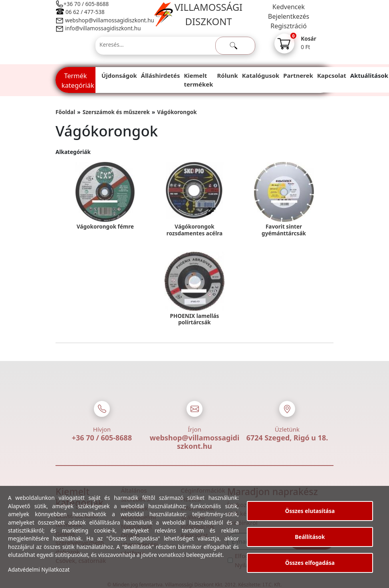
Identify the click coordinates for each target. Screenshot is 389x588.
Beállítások (310, 537)
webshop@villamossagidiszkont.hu (109, 20)
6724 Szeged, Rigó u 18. (287, 438)
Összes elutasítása (310, 511)
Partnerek (298, 75)
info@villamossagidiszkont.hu (103, 28)
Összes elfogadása (310, 563)
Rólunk (228, 75)
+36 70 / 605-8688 (86, 4)
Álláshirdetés (161, 75)
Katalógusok (261, 75)
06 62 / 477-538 (85, 12)
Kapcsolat (332, 75)
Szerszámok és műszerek (116, 112)
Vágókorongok (177, 112)
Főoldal (65, 112)
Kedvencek (289, 7)
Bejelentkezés (289, 16)
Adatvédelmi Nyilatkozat (39, 569)
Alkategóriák (73, 152)
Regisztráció (289, 26)
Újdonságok (119, 75)
